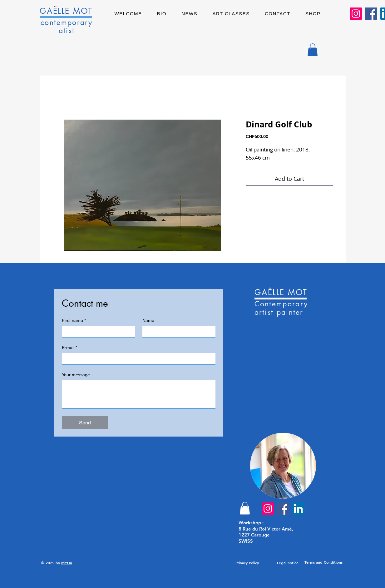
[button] (313, 50)
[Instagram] (356, 14)
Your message (76, 375)
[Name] (177, 331)
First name (74, 321)
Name (148, 320)
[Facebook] (371, 14)
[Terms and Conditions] (323, 562)
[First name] (96, 331)
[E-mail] (137, 358)
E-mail (69, 348)
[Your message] (139, 394)
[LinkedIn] (298, 509)
